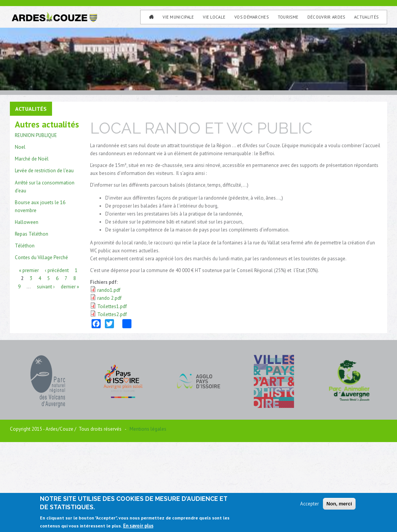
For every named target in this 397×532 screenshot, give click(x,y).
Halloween (27, 308)
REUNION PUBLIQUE (36, 222)
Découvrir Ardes (326, 17)
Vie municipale (178, 17)
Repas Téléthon (32, 320)
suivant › (46, 372)
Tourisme (288, 17)
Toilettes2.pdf (112, 401)
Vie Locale (214, 17)
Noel (20, 234)
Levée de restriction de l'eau (44, 257)
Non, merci (339, 504)
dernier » (70, 372)
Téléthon (25, 332)
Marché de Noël (32, 245)
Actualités (366, 17)
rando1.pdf (109, 377)
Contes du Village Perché (41, 344)
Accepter (309, 504)
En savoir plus (138, 526)
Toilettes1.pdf (112, 393)
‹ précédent (57, 357)
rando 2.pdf (109, 385)
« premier (29, 357)
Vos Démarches (251, 17)
